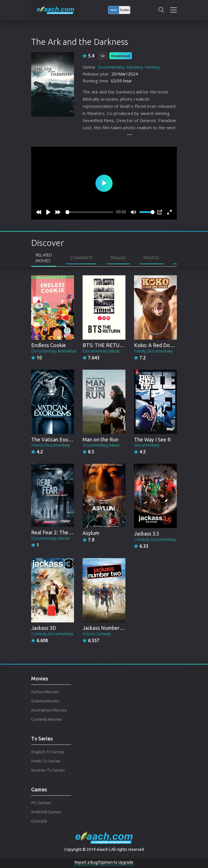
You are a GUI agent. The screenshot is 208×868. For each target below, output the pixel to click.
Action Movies (45, 692)
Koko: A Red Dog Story (160, 345)
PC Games (41, 803)
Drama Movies (45, 701)
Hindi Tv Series (46, 761)
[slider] (89, 212)
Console (39, 821)
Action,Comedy (97, 634)
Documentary (111, 67)
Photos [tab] (151, 258)
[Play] (48, 212)
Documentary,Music (101, 351)
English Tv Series (48, 752)
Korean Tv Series (48, 770)
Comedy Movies (47, 719)
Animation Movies (49, 710)
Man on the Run (101, 439)
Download (121, 56)
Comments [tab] (81, 258)
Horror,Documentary (51, 445)
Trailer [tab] (118, 258)
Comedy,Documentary (155, 539)
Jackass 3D (44, 628)
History (152, 67)
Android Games (46, 812)
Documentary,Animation (54, 351)
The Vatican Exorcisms (57, 439)
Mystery (135, 67)
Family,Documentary (153, 351)
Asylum (91, 533)
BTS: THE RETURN (105, 345)
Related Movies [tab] (44, 258)
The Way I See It (152, 439)
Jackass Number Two (107, 628)
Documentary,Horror (51, 538)
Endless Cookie (49, 345)
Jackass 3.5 (147, 533)
